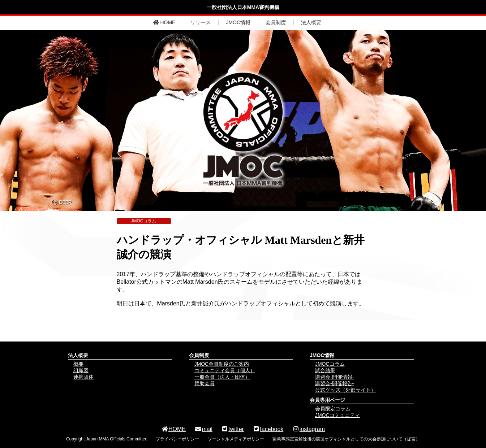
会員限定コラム (333, 409)
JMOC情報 (238, 22)
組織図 (81, 370)
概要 (78, 364)
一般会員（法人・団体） (222, 377)
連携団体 (83, 377)
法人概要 (311, 22)
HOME (164, 22)
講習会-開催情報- (334, 377)
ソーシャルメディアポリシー (236, 439)
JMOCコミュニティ (337, 415)
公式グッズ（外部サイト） (345, 390)
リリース (201, 22)
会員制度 (276, 22)
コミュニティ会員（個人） (225, 370)
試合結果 (325, 370)
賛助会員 (205, 383)
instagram (309, 429)
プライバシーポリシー (177, 439)
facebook (268, 429)
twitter (233, 429)
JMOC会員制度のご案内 (222, 364)
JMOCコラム (144, 221)
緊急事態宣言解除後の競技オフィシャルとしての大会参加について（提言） (346, 439)
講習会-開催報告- (334, 383)
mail (203, 429)
